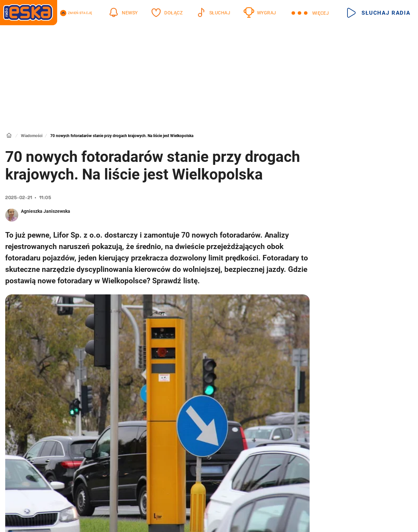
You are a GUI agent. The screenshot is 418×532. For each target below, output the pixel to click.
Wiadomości (32, 136)
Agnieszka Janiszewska (46, 211)
